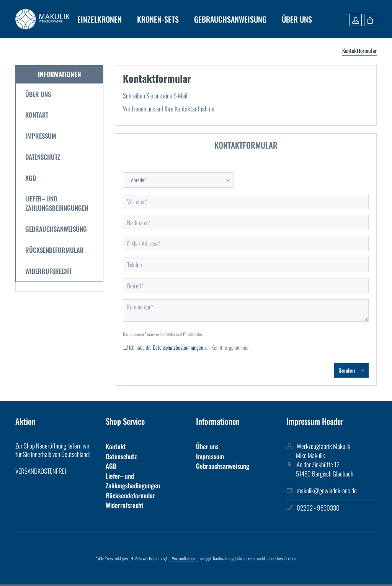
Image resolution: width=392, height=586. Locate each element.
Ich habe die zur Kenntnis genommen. (190, 347)
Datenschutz (43, 157)
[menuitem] (100, 19)
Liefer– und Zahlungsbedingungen (57, 203)
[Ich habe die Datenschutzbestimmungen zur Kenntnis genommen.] (125, 347)
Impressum (41, 136)
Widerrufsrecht (48, 271)
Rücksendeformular (55, 250)
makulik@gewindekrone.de (327, 490)
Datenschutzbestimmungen (178, 347)
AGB (31, 178)
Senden (351, 369)
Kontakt (37, 115)
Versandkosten (184, 558)
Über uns (38, 94)
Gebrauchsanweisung (56, 229)
